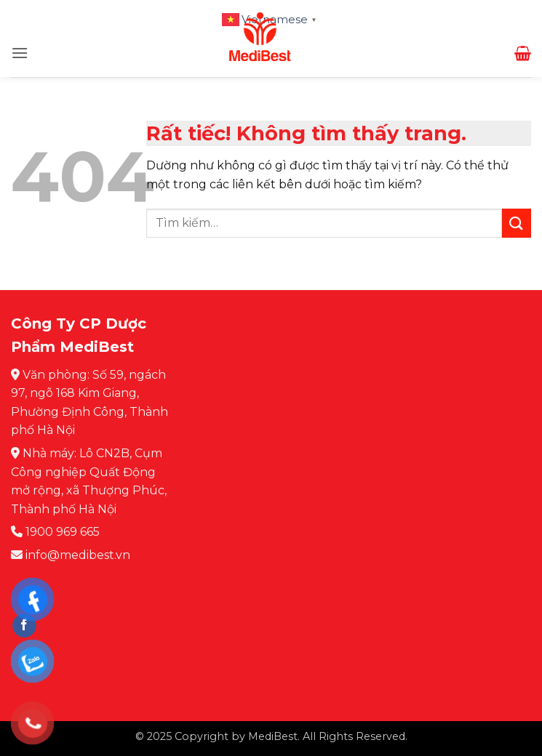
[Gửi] (517, 223)
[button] (20, 53)
